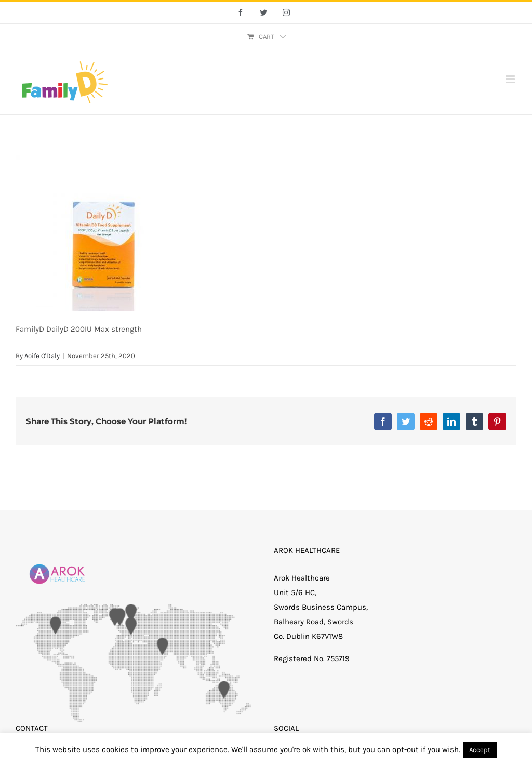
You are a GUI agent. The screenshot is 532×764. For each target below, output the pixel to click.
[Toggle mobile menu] (511, 79)
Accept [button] (480, 750)
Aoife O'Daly (42, 356)
